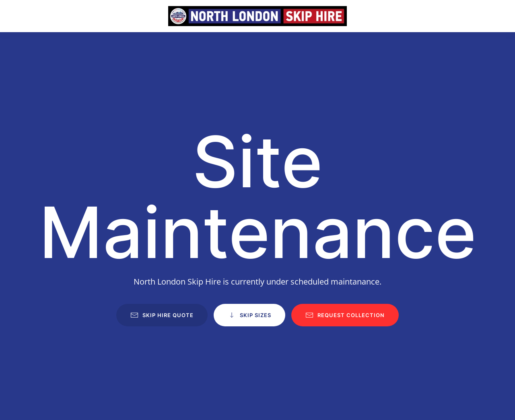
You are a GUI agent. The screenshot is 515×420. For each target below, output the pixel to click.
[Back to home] (257, 16)
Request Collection (345, 315)
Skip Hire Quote (162, 315)
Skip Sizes (249, 315)
